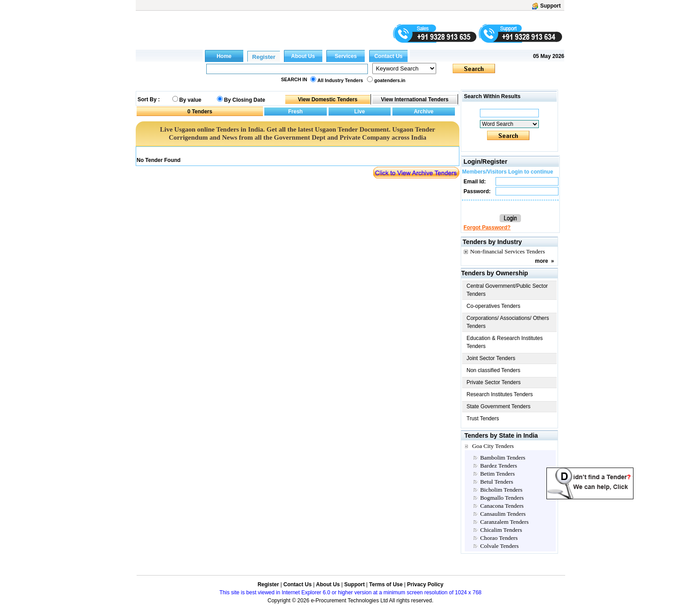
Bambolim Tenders (502, 458)
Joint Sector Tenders (491, 358)
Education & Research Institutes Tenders (505, 342)
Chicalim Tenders (501, 530)
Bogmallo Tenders (502, 498)
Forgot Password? (487, 228)
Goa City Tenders (493, 446)
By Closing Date (245, 100)
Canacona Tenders (502, 506)
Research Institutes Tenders (500, 394)
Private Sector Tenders (494, 382)
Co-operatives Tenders (494, 306)
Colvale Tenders (499, 546)
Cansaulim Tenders (503, 514)
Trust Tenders (483, 419)
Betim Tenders (497, 474)
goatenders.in (390, 80)
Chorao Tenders (499, 538)
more (541, 261)
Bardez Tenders (498, 466)
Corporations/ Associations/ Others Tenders (508, 322)
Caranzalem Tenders (504, 522)
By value (190, 100)
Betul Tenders (496, 482)
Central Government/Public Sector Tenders (507, 290)
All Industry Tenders (340, 80)
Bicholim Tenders (501, 490)
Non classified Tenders (494, 370)
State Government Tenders (498, 406)
